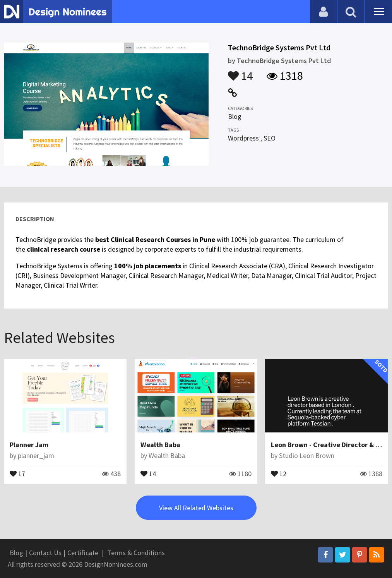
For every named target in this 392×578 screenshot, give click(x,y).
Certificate (83, 553)
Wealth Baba (160, 445)
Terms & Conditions (136, 553)
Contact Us (45, 553)
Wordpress (243, 138)
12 (279, 473)
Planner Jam (29, 445)
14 (240, 72)
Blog (235, 116)
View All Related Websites (196, 508)
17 (17, 473)
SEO (270, 138)
